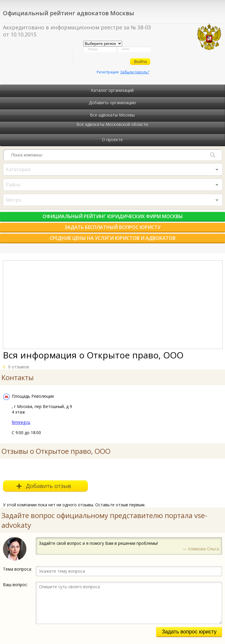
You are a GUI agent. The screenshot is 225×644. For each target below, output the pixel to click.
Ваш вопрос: (15, 585)
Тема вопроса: (17, 569)
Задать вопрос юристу (189, 632)
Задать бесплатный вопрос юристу (112, 227)
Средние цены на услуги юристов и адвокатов (112, 238)
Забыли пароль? (135, 72)
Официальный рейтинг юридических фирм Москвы (113, 216)
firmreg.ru (21, 422)
